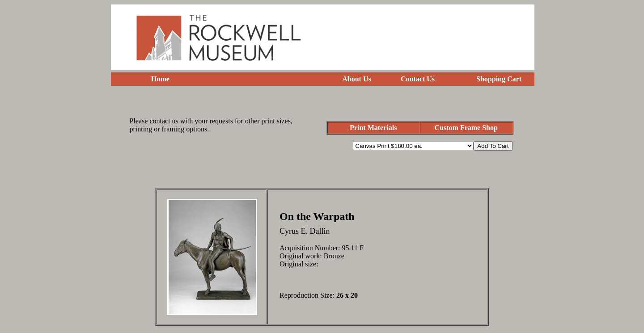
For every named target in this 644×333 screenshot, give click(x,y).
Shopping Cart (499, 79)
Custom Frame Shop (466, 128)
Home (160, 79)
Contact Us (418, 79)
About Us (356, 79)
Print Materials (373, 128)
